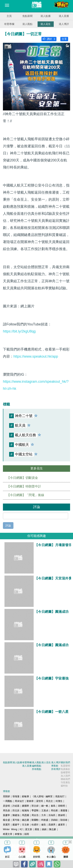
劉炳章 (30, 801)
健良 (44, 825)
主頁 (9, 16)
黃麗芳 (6, 825)
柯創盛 (45, 820)
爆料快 (64, 786)
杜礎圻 (35, 825)
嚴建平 (16, 825)
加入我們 (65, 776)
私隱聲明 (65, 766)
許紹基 (16, 806)
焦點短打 (60, 796)
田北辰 (16, 811)
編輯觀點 (37, 766)
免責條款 (65, 769)
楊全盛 (6, 820)
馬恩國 (26, 815)
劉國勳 (35, 820)
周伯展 (54, 811)
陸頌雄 (64, 820)
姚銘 (44, 829)
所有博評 (56, 769)
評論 (8, 526)
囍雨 (27, 834)
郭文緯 (35, 806)
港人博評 (64, 24)
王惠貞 (45, 811)
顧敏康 (26, 796)
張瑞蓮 (16, 796)
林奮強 (18, 834)
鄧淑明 (62, 815)
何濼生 (59, 801)
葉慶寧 (6, 815)
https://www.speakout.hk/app (36, 356)
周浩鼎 (6, 811)
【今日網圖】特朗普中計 (24, 486)
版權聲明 (65, 772)
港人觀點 (27, 24)
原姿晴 (6, 806)
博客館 (55, 766)
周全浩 (35, 815)
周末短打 (19, 801)
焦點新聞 (27, 16)
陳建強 (16, 815)
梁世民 (40, 801)
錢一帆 (45, 806)
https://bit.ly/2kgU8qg (19, 331)
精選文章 (8, 834)
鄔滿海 (26, 811)
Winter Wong (10, 829)
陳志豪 (53, 829)
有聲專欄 (9, 24)
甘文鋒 (26, 825)
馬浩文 (49, 801)
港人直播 (64, 16)
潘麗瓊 (64, 811)
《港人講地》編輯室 (42, 796)
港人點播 (46, 16)
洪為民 (52, 815)
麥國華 (26, 806)
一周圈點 (8, 801)
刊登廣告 (65, 782)
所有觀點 (37, 769)
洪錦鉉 (54, 820)
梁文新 (29, 829)
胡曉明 (62, 806)
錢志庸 (26, 820)
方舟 (44, 815)
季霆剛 (35, 811)
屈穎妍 (6, 796)
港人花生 (46, 24)
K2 (21, 829)
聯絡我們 (65, 779)
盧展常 (62, 825)
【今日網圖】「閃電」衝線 (26, 495)
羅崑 (37, 829)
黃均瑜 (16, 820)
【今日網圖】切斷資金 (22, 478)
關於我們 (65, 762)
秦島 (53, 806)
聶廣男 (52, 825)
